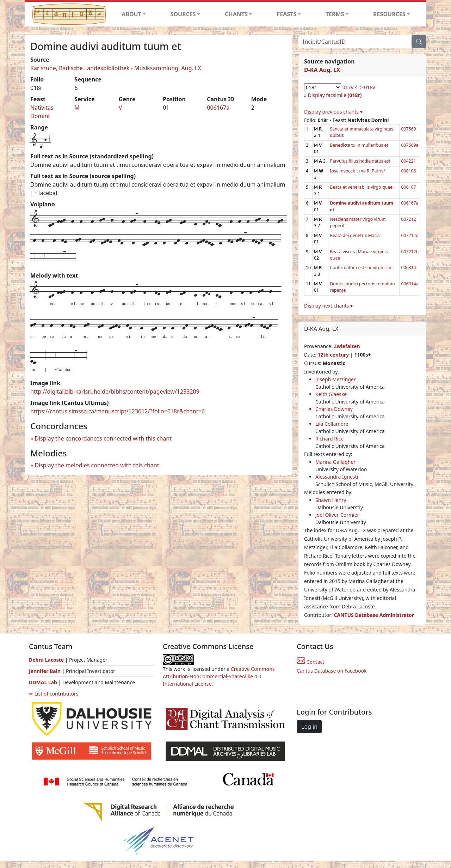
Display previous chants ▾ (333, 112)
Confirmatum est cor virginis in (361, 268)
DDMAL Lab (43, 682)
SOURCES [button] (183, 14)
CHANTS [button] (236, 14)
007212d (410, 235)
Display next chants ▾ (328, 306)
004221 (408, 161)
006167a (218, 108)
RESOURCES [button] (389, 14)
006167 (408, 187)
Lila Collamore (332, 424)
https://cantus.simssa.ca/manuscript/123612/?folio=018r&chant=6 (118, 411)
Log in (309, 727)
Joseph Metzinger (336, 379)
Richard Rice (329, 439)
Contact (310, 662)
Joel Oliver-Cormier (337, 515)
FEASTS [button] (287, 14)
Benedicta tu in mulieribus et (359, 145)
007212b (410, 252)
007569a (410, 145)
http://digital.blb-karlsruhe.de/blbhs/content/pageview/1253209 (115, 391)
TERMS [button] (335, 14)
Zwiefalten (347, 346)
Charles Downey (334, 409)
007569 (408, 129)
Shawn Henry (331, 500)
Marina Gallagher (335, 462)
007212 (408, 219)
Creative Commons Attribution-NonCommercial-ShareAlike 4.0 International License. (219, 676)
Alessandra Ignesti (337, 477)
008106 (408, 171)
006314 (408, 268)
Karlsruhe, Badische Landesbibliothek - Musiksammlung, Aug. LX (116, 68)
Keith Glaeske (331, 394)
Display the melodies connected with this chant (97, 465)
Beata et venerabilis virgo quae (361, 187)
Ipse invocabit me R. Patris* (358, 171)
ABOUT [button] (131, 14)
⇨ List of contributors (54, 694)
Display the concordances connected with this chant (103, 438)
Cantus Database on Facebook (332, 671)
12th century (333, 355)
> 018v (368, 87)
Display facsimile (335, 95)
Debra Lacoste (46, 660)
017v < (350, 87)
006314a (410, 284)
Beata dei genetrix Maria (355, 235)
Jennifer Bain (45, 671)
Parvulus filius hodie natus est (360, 161)
